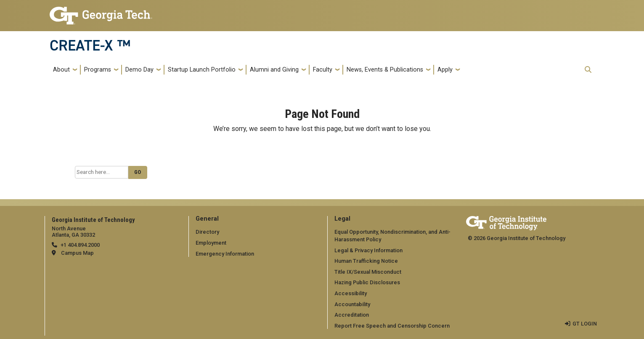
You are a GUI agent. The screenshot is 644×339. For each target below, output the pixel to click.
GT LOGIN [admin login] (585, 324)
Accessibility (351, 293)
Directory (207, 232)
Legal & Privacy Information (368, 250)
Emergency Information (225, 254)
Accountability (352, 304)
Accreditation (352, 315)
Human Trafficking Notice (366, 261)
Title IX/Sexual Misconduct (368, 272)
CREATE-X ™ (90, 45)
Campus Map (77, 253)
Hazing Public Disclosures (367, 282)
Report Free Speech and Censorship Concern (392, 326)
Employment (211, 243)
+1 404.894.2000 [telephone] (80, 245)
